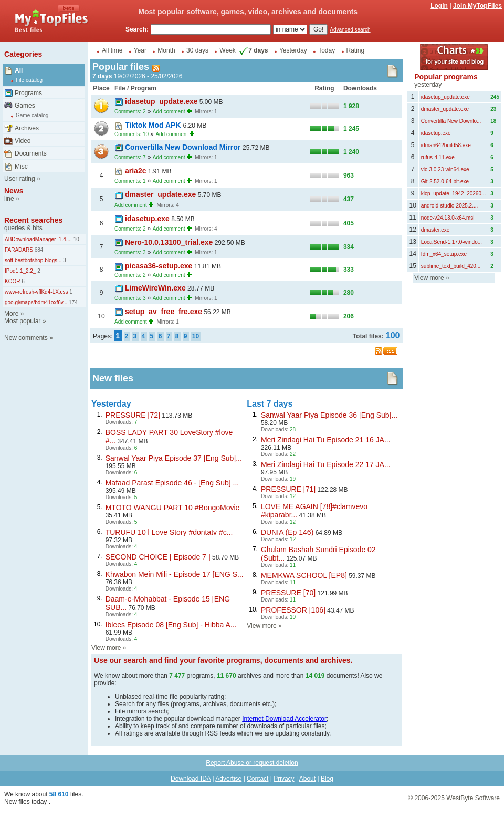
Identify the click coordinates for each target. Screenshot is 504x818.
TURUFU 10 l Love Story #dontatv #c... (169, 532)
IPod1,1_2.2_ (20, 271)
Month (166, 50)
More (11, 314)
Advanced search (350, 30)
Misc (21, 167)
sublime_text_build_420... (451, 266)
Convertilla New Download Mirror (184, 147)
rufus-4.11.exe (438, 157)
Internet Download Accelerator (284, 719)
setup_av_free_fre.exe (164, 312)
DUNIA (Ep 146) (287, 532)
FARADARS (19, 250)
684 (38, 250)
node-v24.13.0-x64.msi (448, 218)
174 (72, 302)
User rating (20, 179)
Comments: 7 (130, 157)
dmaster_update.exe (160, 194)
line (9, 199)
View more (106, 648)
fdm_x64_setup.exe (444, 254)
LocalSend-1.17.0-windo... (451, 242)
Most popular (22, 321)
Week (227, 50)
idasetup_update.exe (161, 101)
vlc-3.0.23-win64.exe (445, 169)
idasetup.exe (147, 219)
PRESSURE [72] (133, 415)
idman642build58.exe (446, 145)
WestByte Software (473, 798)
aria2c (135, 171)
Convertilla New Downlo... (451, 121)
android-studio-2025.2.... (449, 206)
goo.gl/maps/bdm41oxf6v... (36, 302)
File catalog (29, 80)
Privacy (284, 779)
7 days (253, 50)
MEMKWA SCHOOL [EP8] (304, 575)
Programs (28, 93)
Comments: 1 (130, 181)
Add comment (169, 112)
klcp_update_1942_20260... (453, 194)
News (14, 191)
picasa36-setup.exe (159, 266)
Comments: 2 (130, 112)
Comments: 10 (132, 134)
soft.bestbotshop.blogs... (33, 260)
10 (76, 239)
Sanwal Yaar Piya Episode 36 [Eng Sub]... (329, 415)
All (19, 70)
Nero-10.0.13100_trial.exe (169, 242)
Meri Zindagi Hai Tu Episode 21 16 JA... (326, 440)
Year (140, 50)
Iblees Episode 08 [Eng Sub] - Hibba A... (171, 625)
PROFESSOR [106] (293, 610)
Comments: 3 (130, 252)
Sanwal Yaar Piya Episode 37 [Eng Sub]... (174, 458)
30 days (197, 50)
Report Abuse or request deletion (252, 763)
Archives (27, 128)
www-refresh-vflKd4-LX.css (36, 292)
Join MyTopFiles (477, 6)
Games (25, 106)
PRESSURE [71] (288, 489)
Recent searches (33, 220)
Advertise (228, 779)
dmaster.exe (435, 230)
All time (112, 50)
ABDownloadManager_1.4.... (38, 239)
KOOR (12, 281)
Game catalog (32, 115)
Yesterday (293, 50)
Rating (356, 50)
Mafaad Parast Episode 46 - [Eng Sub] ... (172, 483)
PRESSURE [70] (288, 593)
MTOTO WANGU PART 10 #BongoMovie (173, 508)
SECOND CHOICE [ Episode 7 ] (158, 557)
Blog (327, 779)
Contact (258, 779)
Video (23, 141)
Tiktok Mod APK (154, 125)
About (307, 779)
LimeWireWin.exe (155, 288)
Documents (31, 153)
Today (327, 50)
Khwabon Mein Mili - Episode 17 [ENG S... (175, 574)
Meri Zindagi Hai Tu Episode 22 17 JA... (326, 464)
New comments (26, 338)
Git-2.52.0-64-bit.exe (445, 182)
